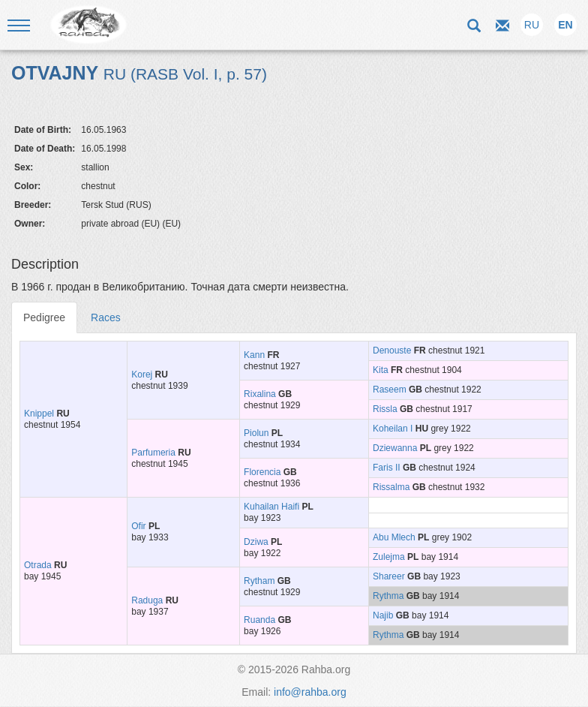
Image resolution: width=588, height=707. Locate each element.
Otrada (38, 565)
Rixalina (260, 394)
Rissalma (391, 487)
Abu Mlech (394, 537)
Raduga (147, 600)
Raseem (390, 390)
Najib (383, 615)
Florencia (262, 472)
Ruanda (259, 620)
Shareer (389, 576)
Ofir (138, 526)
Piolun (256, 433)
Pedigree (44, 317)
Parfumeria (153, 453)
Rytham (259, 581)
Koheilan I (393, 429)
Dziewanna (395, 448)
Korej (142, 375)
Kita (381, 370)
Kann (254, 355)
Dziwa (256, 542)
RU (532, 25)
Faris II (387, 468)
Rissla (385, 409)
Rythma (388, 596)
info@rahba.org (310, 692)
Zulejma (389, 557)
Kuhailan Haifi (271, 507)
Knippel (39, 414)
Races (106, 317)
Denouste (392, 350)
